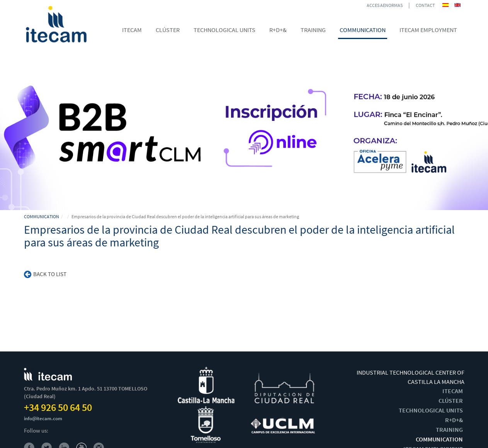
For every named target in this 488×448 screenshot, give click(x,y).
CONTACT (425, 5)
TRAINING (449, 429)
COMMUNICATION (42, 216)
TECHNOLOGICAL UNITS (431, 410)
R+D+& (454, 420)
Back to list (45, 274)
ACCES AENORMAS (385, 5)
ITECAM (453, 391)
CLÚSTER (451, 400)
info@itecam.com (43, 418)
